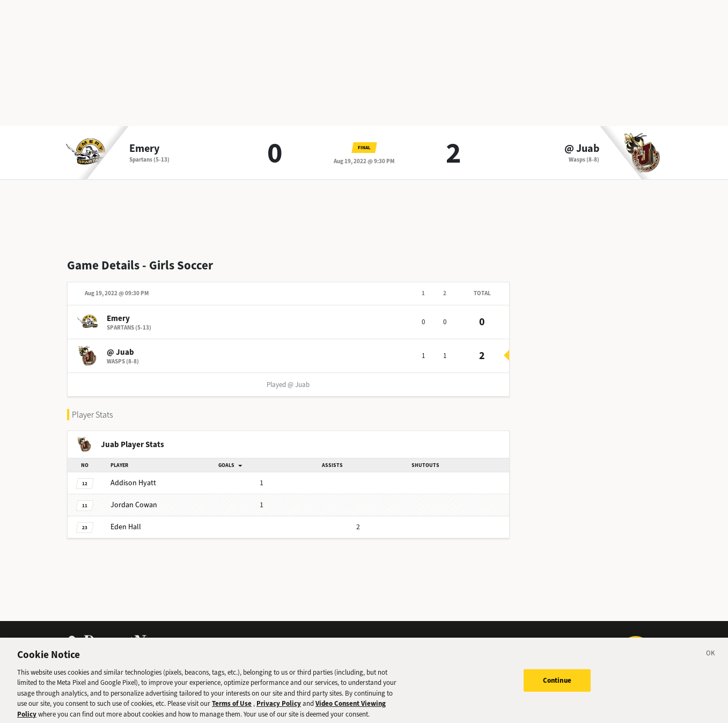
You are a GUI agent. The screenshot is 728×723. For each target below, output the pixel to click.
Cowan (134, 505)
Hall (126, 527)
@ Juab (582, 149)
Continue (557, 685)
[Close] (711, 659)
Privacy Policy (279, 708)
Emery (144, 149)
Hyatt (133, 483)
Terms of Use (232, 708)
